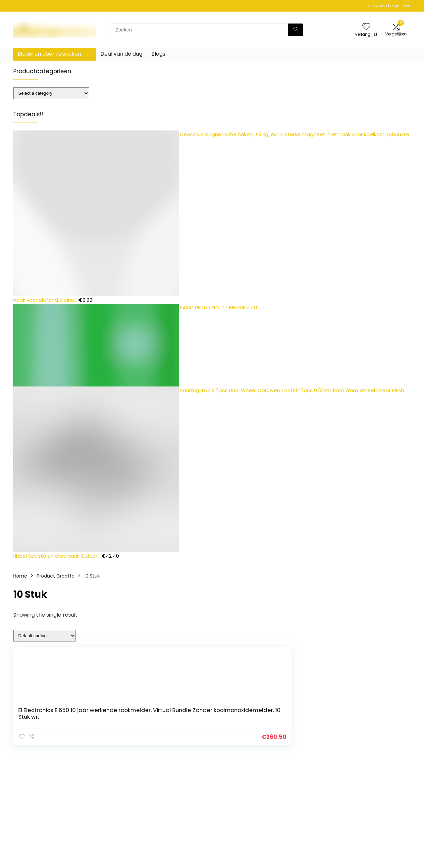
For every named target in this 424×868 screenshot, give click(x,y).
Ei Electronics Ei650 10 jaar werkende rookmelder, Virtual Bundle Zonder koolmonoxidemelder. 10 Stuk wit (149, 713)
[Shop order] (44, 636)
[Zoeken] (296, 30)
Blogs (158, 54)
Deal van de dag (121, 54)
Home (20, 576)
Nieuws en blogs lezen (389, 6)
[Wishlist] (366, 27)
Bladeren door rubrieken (49, 54)
